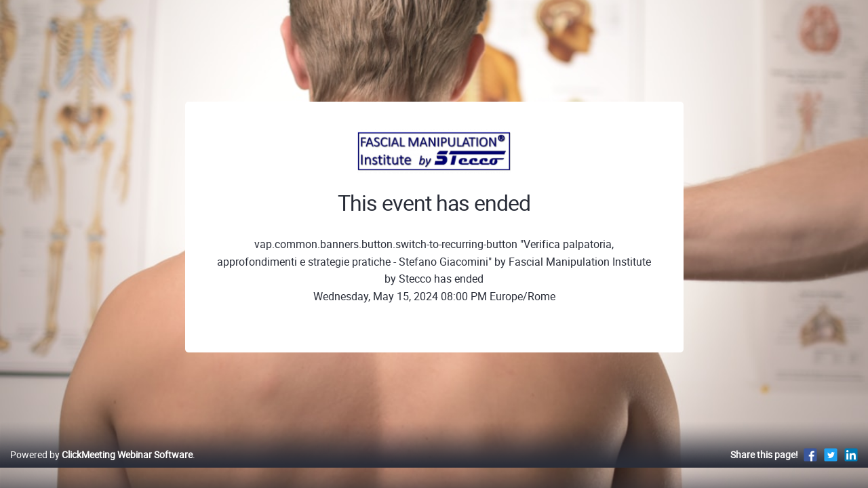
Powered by (101, 469)
